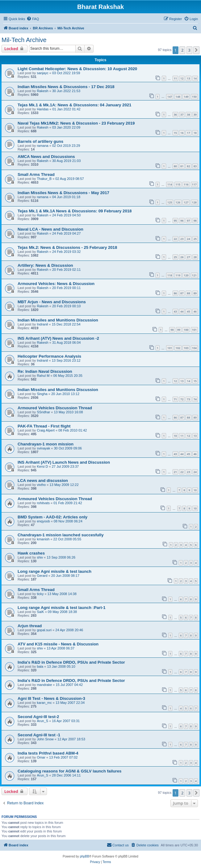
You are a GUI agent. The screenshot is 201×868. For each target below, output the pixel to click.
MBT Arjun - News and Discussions (52, 302)
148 (178, 97)
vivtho (41, 485)
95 (175, 221)
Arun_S (42, 721)
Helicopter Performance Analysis (49, 356)
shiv (40, 557)
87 (182, 293)
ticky (40, 594)
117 (194, 184)
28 (195, 257)
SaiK (40, 612)
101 (194, 330)
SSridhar (43, 412)
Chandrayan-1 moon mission (46, 444)
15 (175, 133)
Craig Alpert (46, 430)
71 (175, 399)
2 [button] (182, 50)
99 (179, 330)
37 (182, 115)
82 (188, 166)
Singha (42, 394)
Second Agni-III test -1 (39, 735)
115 (178, 184)
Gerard (42, 576)
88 (188, 293)
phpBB (85, 856)
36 (175, 115)
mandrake (44, 685)
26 (182, 257)
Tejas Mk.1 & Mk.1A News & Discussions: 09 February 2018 (75, 211)
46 (195, 311)
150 (194, 97)
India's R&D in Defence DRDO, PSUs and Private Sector (71, 662)
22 (175, 239)
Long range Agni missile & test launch (54, 571)
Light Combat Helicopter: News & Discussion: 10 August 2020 (77, 69)
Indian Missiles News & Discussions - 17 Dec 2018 (66, 87)
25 (195, 239)
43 (175, 311)
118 (170, 275)
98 (195, 221)
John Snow (45, 739)
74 (195, 399)
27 (188, 257)
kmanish (43, 539)
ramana (42, 146)
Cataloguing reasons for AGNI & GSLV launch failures (69, 771)
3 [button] (189, 50)
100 (186, 330)
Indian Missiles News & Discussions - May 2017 (63, 193)
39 (195, 115)
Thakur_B (44, 179)
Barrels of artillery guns (40, 141)
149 (186, 97)
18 (195, 133)
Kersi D (42, 466)
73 (188, 399)
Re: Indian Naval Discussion (45, 371)
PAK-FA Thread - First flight (44, 426)
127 (186, 202)
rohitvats (43, 503)
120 (186, 275)
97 (188, 221)
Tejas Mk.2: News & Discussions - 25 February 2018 (67, 247)
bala (40, 666)
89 (195, 293)
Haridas (43, 109)
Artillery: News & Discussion (45, 265)
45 (188, 311)
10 (175, 436)
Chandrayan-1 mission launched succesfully (61, 535)
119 (178, 275)
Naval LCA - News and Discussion (50, 229)
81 (182, 166)
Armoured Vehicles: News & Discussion (56, 284)
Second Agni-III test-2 (38, 717)
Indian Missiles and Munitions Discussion (58, 320)
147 (170, 97)
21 (175, 472)
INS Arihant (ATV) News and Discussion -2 (58, 338)
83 (195, 166)
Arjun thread (30, 626)
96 (182, 221)
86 (175, 293)
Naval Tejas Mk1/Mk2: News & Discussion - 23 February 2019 (76, 123)
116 (186, 184)
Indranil (42, 324)
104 (194, 348)
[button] (196, 50)
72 (182, 399)
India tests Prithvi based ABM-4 (48, 753)
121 (194, 275)
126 (178, 202)
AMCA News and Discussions (46, 157)
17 (188, 133)
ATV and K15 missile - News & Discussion (58, 644)
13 (188, 78)
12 (182, 78)
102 (178, 348)
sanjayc (42, 73)
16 (182, 133)
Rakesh (42, 91)
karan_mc (44, 703)
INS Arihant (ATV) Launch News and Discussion (64, 462)
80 (175, 166)
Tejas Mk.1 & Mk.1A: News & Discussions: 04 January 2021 (74, 105)
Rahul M (43, 376)
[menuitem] (33, 19)
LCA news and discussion (43, 481)
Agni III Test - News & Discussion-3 (51, 698)
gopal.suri (44, 630)
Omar (41, 757)
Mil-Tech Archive (24, 40)
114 (170, 184)
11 (175, 78)
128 (194, 202)
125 (170, 202)
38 (188, 115)
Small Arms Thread (36, 174)
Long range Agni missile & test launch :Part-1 (62, 608)
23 (182, 239)
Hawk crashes (31, 553)
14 (195, 78)
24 (188, 239)
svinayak (43, 448)
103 (186, 348)
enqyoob (43, 521)
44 (182, 311)
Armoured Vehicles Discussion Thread (55, 408)
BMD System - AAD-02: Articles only (52, 517)
